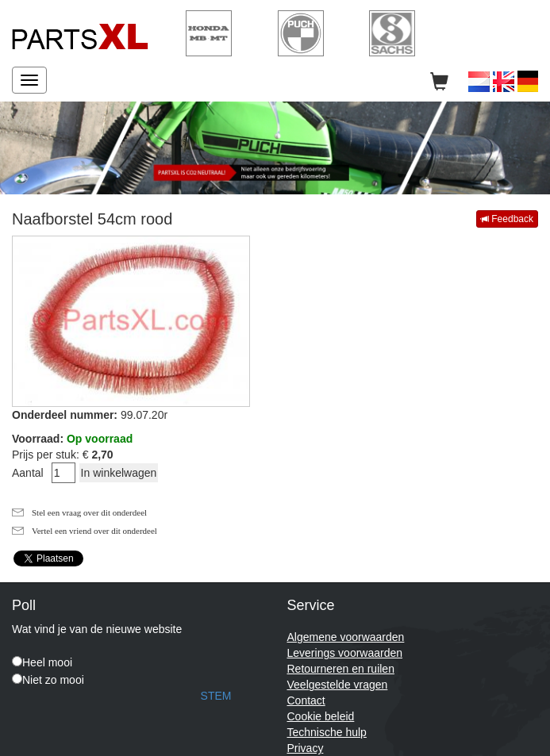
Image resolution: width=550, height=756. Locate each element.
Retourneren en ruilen (341, 669)
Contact (306, 700)
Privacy (306, 748)
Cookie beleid (321, 716)
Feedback (507, 219)
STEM (216, 696)
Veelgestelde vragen (338, 685)
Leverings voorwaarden (345, 653)
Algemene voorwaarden (346, 637)
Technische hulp (327, 732)
